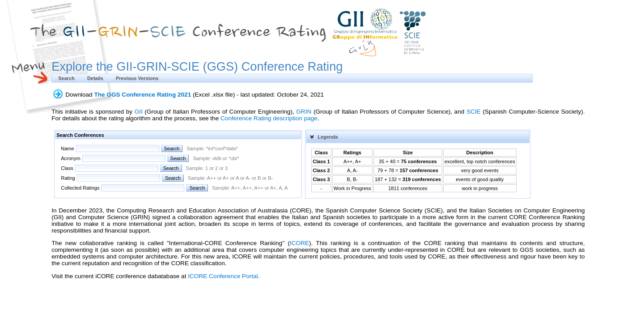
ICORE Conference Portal (223, 276)
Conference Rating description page (269, 118)
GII (139, 112)
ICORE (299, 243)
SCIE (474, 112)
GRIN (304, 112)
